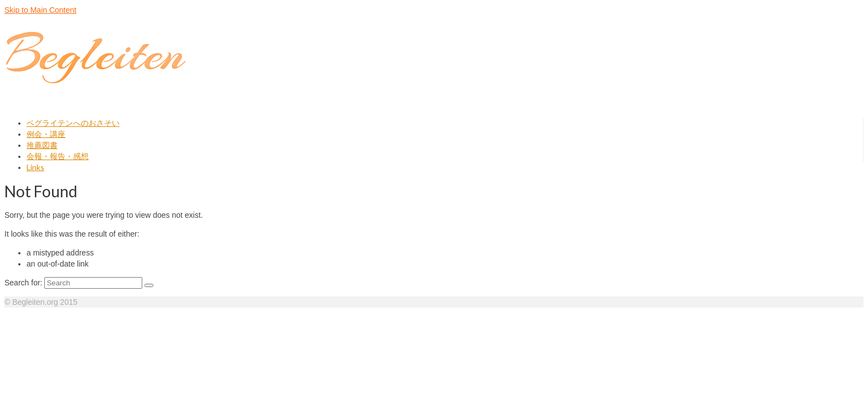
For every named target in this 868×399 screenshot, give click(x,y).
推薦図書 (42, 145)
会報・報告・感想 (58, 156)
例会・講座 (46, 134)
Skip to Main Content (40, 10)
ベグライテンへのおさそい (73, 123)
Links (35, 167)
